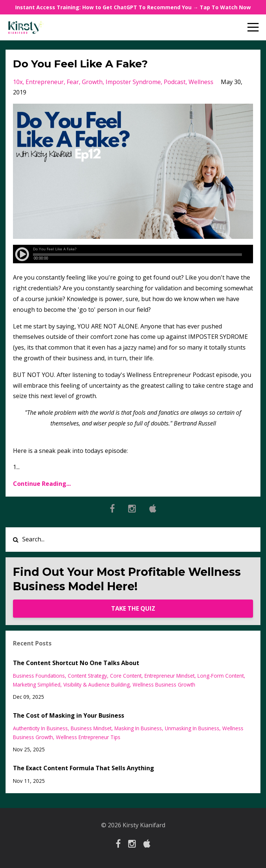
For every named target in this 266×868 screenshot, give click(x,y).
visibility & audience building (97, 685)
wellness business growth (164, 685)
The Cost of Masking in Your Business (69, 715)
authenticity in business (40, 728)
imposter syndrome (133, 82)
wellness (201, 82)
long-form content (221, 676)
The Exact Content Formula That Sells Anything (84, 768)
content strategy (87, 676)
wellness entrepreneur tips (88, 737)
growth (92, 82)
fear (73, 82)
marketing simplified (37, 685)
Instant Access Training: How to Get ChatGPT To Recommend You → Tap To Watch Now (133, 7)
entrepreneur (45, 82)
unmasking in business (192, 728)
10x (18, 82)
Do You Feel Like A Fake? (80, 64)
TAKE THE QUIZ (133, 608)
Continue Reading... (42, 484)
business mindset (91, 728)
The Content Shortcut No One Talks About (76, 663)
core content (126, 676)
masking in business (138, 728)
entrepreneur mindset (169, 676)
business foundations (39, 676)
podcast (175, 82)
